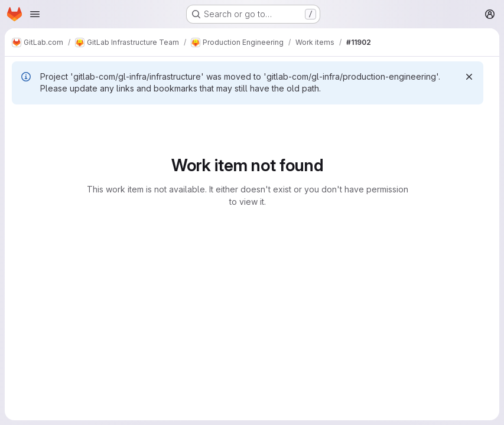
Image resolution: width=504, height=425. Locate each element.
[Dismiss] (469, 77)
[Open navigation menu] (35, 14)
